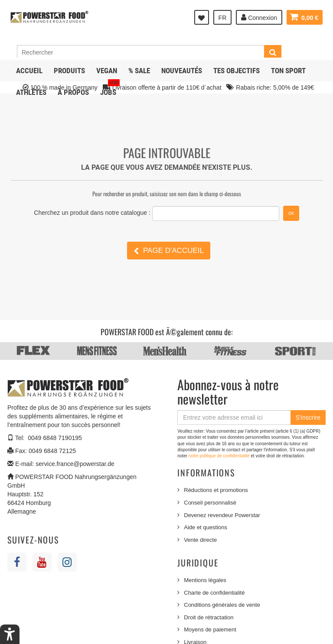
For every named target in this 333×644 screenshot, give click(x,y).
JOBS (110, 89)
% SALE (139, 71)
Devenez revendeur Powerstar (222, 515)
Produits (69, 71)
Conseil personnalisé (210, 503)
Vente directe (200, 540)
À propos (73, 92)
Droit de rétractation (209, 617)
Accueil (29, 71)
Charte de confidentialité (214, 593)
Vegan (107, 71)
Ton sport (288, 71)
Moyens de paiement (210, 629)
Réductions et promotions (216, 490)
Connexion (259, 17)
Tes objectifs (237, 71)
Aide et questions (206, 527)
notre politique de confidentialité (220, 456)
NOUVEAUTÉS (182, 71)
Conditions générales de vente (222, 605)
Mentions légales (205, 580)
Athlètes (31, 92)
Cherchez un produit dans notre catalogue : (92, 213)
